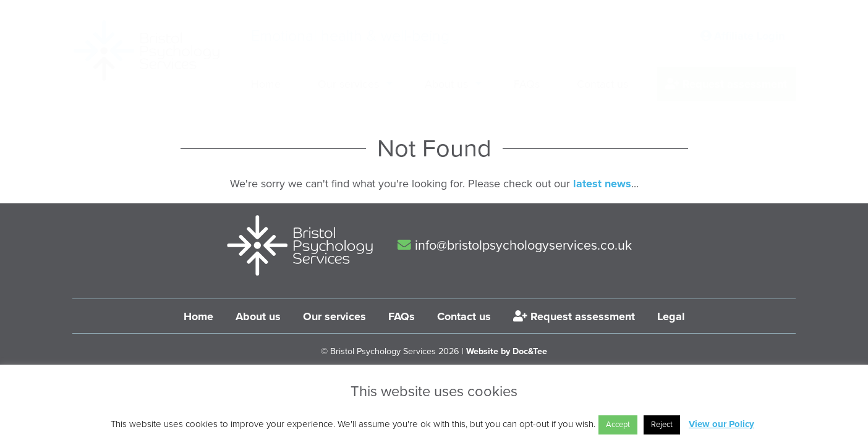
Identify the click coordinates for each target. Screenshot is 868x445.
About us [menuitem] (446, 84)
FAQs (402, 316)
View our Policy (721, 424)
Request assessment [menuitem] (726, 84)
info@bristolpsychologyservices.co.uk (515, 245)
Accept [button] (618, 425)
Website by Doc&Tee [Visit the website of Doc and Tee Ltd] (507, 351)
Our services (334, 316)
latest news (602, 184)
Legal (671, 316)
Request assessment (574, 316)
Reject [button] (662, 425)
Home (198, 316)
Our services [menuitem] (348, 84)
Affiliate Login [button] (742, 36)
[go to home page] (147, 51)
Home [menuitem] (266, 84)
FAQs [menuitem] (527, 84)
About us (258, 316)
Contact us (464, 316)
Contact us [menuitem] (602, 84)
